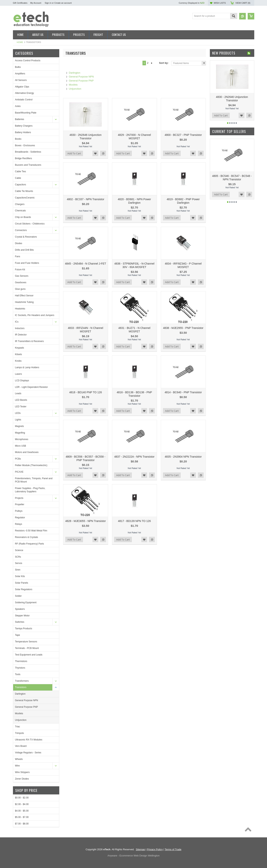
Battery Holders (23, 132)
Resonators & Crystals (27, 537)
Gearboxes (21, 282)
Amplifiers (20, 74)
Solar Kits (20, 576)
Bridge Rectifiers (24, 158)
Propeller (20, 504)
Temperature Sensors (26, 642)
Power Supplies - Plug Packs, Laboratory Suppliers (30, 490)
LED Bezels (21, 400)
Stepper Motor (22, 616)
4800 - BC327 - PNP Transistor (183, 135)
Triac (18, 727)
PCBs (18, 459)
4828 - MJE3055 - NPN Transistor (86, 521)
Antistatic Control (24, 100)
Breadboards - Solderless (28, 152)
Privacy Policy (155, 849)
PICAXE (19, 472)
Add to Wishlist (95, 153)
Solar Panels (22, 583)
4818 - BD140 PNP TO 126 (86, 392)
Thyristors (20, 668)
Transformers (22, 681)
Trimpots (19, 733)
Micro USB (21, 446)
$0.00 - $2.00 (22, 798)
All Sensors (21, 80)
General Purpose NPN (27, 700)
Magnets (19, 426)
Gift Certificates (20, 3)
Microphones (22, 439)
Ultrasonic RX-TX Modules (29, 740)
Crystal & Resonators (26, 237)
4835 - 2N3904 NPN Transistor (183, 457)
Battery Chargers (24, 126)
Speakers (20, 609)
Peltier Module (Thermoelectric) (31, 465)
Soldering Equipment (26, 602)
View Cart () (243, 3)
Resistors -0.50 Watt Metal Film (31, 531)
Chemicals (20, 211)
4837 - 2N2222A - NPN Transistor (134, 457)
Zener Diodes (22, 779)
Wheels (19, 759)
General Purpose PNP (27, 707)
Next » (152, 63)
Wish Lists (220, 3)
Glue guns (20, 289)
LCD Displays (22, 381)
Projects (19, 498)
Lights (18, 420)
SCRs (18, 557)
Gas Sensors (22, 276)
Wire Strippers (22, 772)
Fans (18, 256)
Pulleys (19, 511)
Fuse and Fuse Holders (27, 263)
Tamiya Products (24, 629)
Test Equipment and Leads (29, 655)
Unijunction (21, 720)
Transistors (21, 687)
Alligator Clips (22, 87)
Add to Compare (103, 153)
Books (18, 139)
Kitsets (19, 354)
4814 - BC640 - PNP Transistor (183, 392)
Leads (18, 393)
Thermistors (21, 661)
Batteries (20, 119)
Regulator (20, 518)
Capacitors (21, 185)
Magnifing (20, 433)
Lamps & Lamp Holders (27, 367)
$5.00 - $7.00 (22, 817)
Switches (20, 622)
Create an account (63, 3)
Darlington (20, 694)
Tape (18, 635)
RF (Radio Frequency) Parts (30, 544)
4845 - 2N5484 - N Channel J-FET (85, 264)
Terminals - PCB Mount (27, 648)
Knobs (18, 361)
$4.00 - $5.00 (22, 811)
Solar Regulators (24, 589)
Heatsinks (20, 309)
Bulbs (18, 67)
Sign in (48, 3)
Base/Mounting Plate (26, 113)
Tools (18, 674)
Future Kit (20, 270)
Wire (17, 766)
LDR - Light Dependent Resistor (31, 387)
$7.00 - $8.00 (22, 824)
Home (20, 42)
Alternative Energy (25, 93)
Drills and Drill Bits (24, 250)
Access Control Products (28, 60)
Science (19, 550)
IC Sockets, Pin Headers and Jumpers (35, 315)
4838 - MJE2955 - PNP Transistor (183, 328)
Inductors (20, 328)
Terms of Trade (173, 849)
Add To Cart (74, 153)
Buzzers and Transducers (28, 165)
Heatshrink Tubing (24, 302)
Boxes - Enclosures (25, 145)
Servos (19, 563)
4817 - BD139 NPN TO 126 (134, 521)
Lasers (19, 374)
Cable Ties (21, 171)
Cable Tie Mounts (24, 191)
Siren (18, 570)
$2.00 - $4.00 (22, 804)
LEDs (18, 413)
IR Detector (21, 335)
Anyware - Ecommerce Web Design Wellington (134, 856)
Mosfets (19, 713)
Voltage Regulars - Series (28, 753)
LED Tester (21, 407)
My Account (36, 3)
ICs (17, 322)
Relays (19, 524)
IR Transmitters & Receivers (29, 341)
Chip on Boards (23, 217)
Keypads (20, 348)
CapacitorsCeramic (25, 198)
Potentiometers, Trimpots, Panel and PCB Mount (34, 480)
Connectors (21, 230)
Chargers (20, 204)
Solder (18, 596)
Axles (18, 106)
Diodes (19, 243)
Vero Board (21, 746)
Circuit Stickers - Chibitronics (30, 224)
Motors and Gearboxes (27, 452)
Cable (18, 178)
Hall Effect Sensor (24, 296)
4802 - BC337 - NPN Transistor (86, 199)
